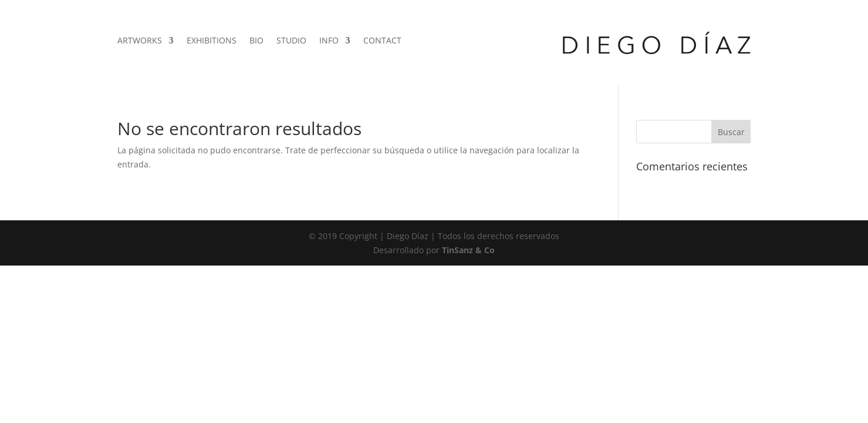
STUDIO (291, 41)
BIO (256, 41)
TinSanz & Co (468, 250)
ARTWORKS (140, 41)
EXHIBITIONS (212, 41)
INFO (329, 41)
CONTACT (382, 41)
